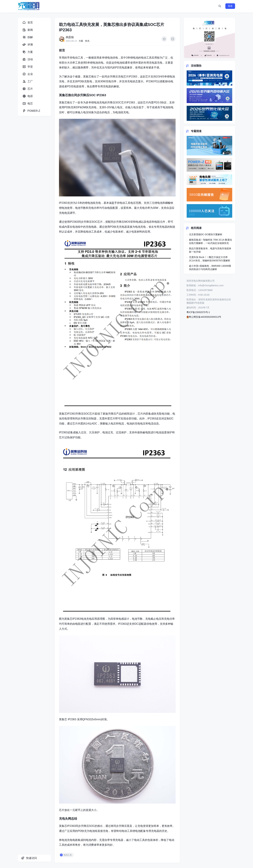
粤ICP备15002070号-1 (198, 312)
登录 (230, 6)
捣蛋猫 (70, 37)
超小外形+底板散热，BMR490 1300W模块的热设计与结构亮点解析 (210, 268)
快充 (87, 41)
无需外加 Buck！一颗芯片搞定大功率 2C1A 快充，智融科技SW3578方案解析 (210, 259)
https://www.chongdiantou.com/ (209, 38)
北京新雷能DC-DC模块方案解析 (206, 234)
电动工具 (68, 855)
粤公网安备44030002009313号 (204, 317)
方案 (81, 41)
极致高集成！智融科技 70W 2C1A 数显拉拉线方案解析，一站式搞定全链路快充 (211, 241)
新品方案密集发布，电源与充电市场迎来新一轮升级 (210, 250)
